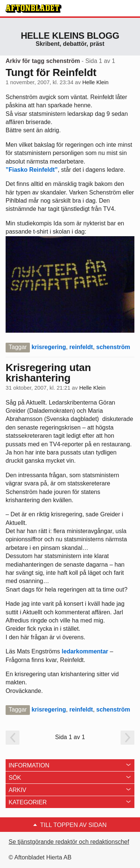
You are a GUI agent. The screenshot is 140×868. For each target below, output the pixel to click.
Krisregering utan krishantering (48, 373)
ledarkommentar (85, 651)
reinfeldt (81, 347)
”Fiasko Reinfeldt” (32, 170)
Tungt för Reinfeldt (51, 72)
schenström (113, 347)
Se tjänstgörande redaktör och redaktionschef (69, 842)
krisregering (49, 347)
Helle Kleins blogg (70, 36)
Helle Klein (95, 82)
